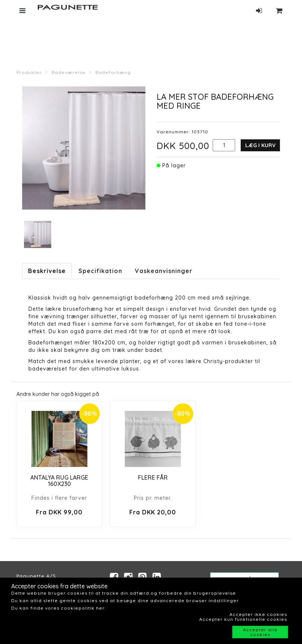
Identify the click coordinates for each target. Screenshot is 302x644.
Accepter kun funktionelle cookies (243, 619)
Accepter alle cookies (260, 632)
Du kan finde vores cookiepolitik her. (58, 608)
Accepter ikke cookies (258, 614)
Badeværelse (69, 72)
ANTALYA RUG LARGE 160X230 (59, 481)
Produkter (29, 72)
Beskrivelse (47, 271)
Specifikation (100, 271)
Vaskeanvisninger (164, 271)
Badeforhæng (113, 72)
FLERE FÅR (153, 477)
